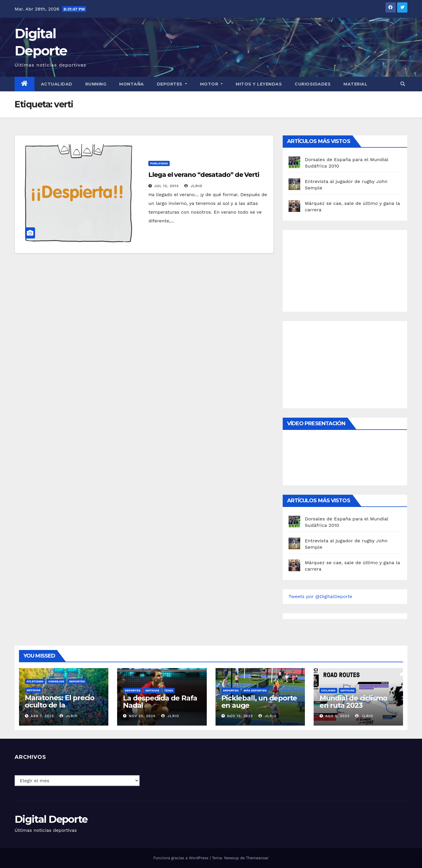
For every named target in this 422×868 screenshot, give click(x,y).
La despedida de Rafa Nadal (160, 702)
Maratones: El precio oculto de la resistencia (60, 705)
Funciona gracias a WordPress (182, 858)
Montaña (132, 84)
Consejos (56, 681)
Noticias (33, 690)
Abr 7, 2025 (42, 716)
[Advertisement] (332, 269)
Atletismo (35, 681)
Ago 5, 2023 (337, 716)
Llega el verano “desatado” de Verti (204, 175)
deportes (77, 681)
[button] (403, 84)
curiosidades (313, 84)
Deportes (172, 84)
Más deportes (255, 690)
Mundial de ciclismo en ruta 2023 (353, 702)
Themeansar (257, 858)
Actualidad (57, 84)
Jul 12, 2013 (166, 186)
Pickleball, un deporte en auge (259, 702)
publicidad (159, 163)
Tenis (169, 690)
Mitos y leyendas (259, 84)
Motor (212, 84)
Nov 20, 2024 (142, 716)
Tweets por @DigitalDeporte (321, 596)
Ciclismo (328, 690)
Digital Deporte (51, 819)
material (355, 84)
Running (96, 84)
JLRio (193, 186)
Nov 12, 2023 (240, 716)
